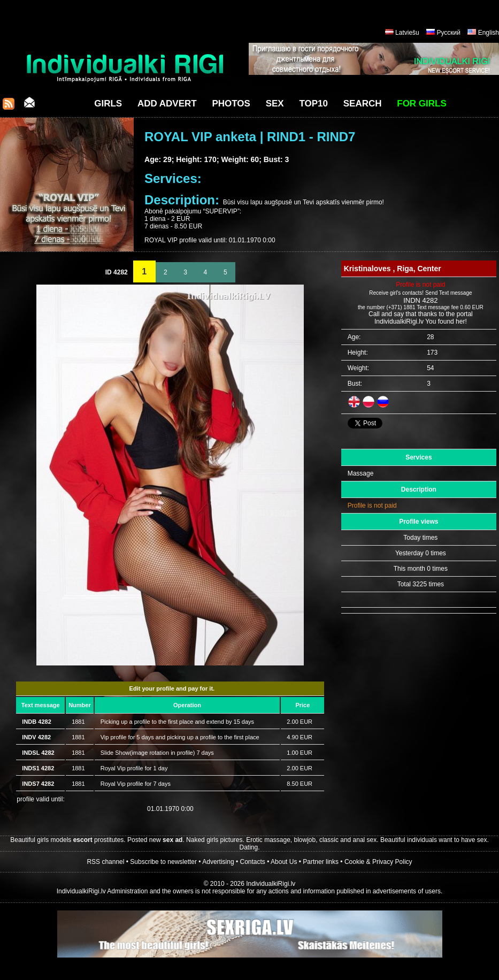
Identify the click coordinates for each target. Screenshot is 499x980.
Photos (231, 104)
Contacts (253, 862)
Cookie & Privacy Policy (378, 862)
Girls (108, 104)
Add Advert (167, 104)
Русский (448, 33)
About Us (284, 862)
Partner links (321, 862)
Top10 (313, 104)
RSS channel (105, 862)
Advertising (218, 862)
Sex (275, 104)
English (489, 33)
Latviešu (407, 33)
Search (363, 104)
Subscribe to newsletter (163, 862)
